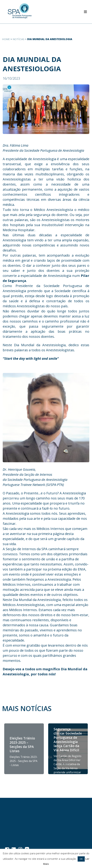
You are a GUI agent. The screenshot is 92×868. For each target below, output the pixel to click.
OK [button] (81, 859)
